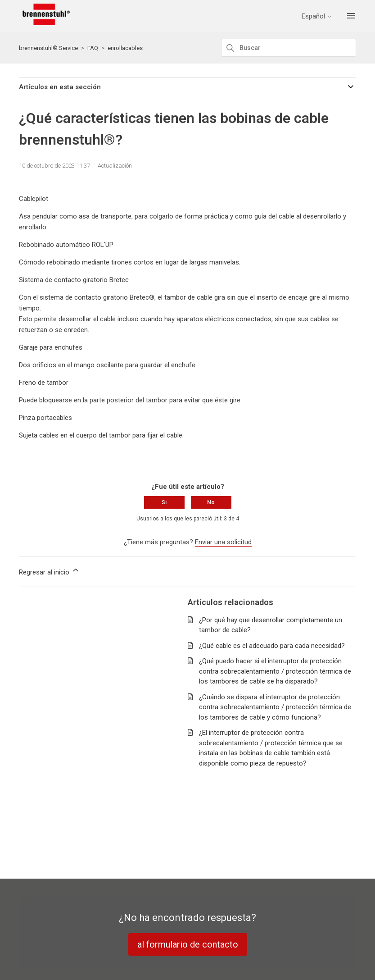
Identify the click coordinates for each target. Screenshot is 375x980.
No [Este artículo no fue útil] (211, 502)
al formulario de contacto (188, 944)
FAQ (93, 48)
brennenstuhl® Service (48, 48)
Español (317, 16)
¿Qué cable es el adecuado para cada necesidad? (272, 646)
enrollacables (125, 48)
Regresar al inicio (50, 571)
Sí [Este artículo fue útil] (164, 502)
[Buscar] (289, 48)
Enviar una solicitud (223, 542)
